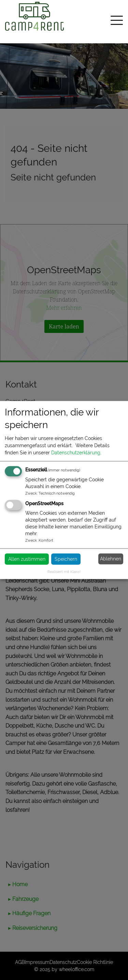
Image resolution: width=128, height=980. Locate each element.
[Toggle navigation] (117, 21)
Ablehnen (111, 559)
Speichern (66, 559)
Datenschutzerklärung (76, 452)
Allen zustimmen (27, 559)
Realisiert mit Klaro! (64, 571)
